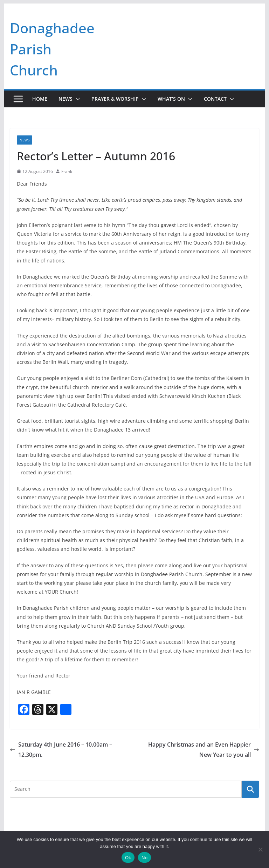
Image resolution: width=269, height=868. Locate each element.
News (65, 99)
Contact (215, 99)
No (144, 858)
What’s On (171, 99)
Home (40, 99)
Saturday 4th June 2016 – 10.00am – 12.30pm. (61, 750)
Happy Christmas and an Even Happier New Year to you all (204, 750)
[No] (260, 849)
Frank (67, 171)
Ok (128, 858)
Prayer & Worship (115, 99)
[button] (76, 99)
